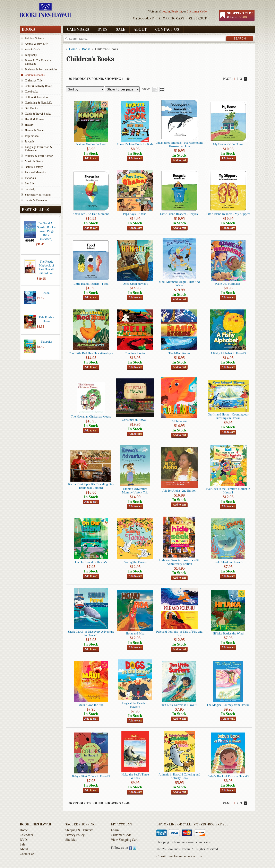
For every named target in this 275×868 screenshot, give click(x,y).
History (29, 125)
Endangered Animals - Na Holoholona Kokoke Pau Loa (179, 144)
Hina (46, 293)
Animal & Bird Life (36, 44)
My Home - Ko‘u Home (228, 144)
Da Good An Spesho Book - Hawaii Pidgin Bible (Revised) (46, 231)
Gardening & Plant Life (39, 103)
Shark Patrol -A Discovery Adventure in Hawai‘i (91, 633)
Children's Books (35, 75)
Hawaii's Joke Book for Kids (135, 144)
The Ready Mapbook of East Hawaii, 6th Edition (46, 267)
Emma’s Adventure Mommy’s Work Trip (135, 490)
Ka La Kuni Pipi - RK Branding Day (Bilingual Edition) (91, 486)
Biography (31, 55)
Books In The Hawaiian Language (39, 62)
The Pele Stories (135, 353)
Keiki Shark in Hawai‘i (228, 562)
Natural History (34, 167)
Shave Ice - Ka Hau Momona (91, 214)
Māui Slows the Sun (91, 705)
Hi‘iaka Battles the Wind (228, 633)
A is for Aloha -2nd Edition (179, 490)
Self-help (30, 189)
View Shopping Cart (124, 840)
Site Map (71, 840)
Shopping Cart (171, 18)
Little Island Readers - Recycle (179, 214)
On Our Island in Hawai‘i (91, 562)
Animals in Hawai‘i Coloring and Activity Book (179, 776)
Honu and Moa (135, 633)
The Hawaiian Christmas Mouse (91, 416)
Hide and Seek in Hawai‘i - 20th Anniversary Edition (179, 562)
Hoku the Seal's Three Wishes (135, 776)
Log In (166, 11)
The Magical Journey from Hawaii (228, 705)
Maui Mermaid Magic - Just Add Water (179, 283)
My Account (143, 18)
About (140, 29)
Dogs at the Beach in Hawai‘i (135, 705)
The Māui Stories (179, 353)
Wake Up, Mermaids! (228, 284)
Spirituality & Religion (38, 195)
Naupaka (46, 341)
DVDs (102, 29)
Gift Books (31, 108)
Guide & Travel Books (38, 114)
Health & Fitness (35, 119)
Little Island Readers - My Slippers (228, 214)
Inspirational (32, 136)
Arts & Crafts (33, 49)
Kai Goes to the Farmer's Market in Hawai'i (228, 490)
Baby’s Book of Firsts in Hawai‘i (228, 776)
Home (24, 830)
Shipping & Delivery (79, 830)
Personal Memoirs (35, 172)
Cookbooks (32, 92)
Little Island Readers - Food (91, 284)
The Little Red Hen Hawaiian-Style (91, 353)
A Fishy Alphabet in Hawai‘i (228, 353)
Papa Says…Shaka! (135, 214)
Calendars (78, 29)
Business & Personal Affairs (41, 69)
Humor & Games (35, 130)
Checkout (198, 18)
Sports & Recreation (37, 200)
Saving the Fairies (135, 562)
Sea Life (30, 183)
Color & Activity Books (39, 86)
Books (28, 29)
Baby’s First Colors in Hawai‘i (91, 776)
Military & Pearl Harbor (39, 156)
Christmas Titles (34, 81)
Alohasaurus (179, 421)
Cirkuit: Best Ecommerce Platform (179, 856)
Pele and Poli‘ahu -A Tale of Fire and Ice (179, 633)
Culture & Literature (37, 97)
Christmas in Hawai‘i (135, 420)
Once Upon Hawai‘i (135, 284)
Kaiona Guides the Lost (91, 144)
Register (177, 11)
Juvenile (30, 142)
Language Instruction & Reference (39, 149)
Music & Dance (34, 161)
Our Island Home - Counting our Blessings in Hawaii (228, 416)
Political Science (35, 38)
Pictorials (30, 178)
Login (115, 830)
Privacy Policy (75, 835)
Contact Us (167, 29)
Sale (121, 29)
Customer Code (197, 11)
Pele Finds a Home (46, 319)
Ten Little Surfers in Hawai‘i (179, 705)
